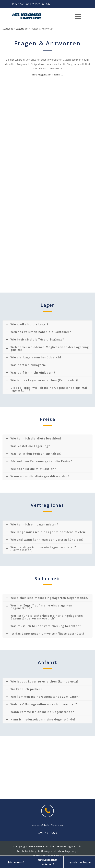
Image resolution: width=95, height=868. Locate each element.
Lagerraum (22, 29)
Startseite (8, 29)
